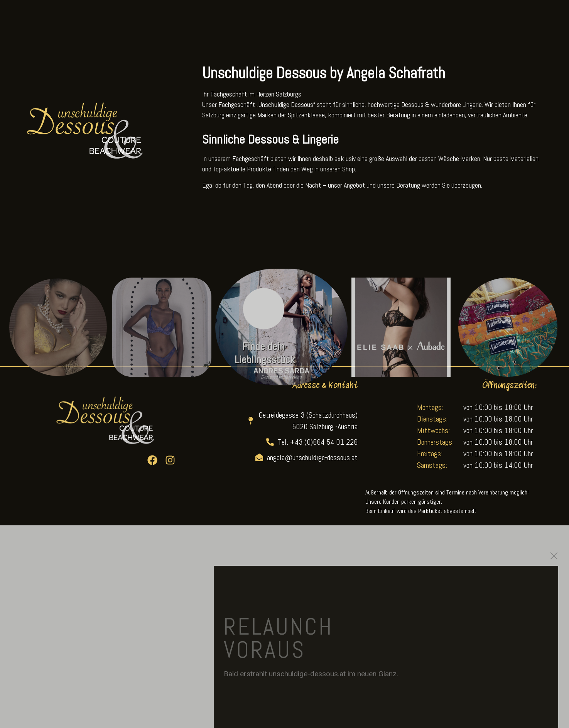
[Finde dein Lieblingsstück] (264, 317)
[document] (284, 627)
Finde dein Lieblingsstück (265, 361)
